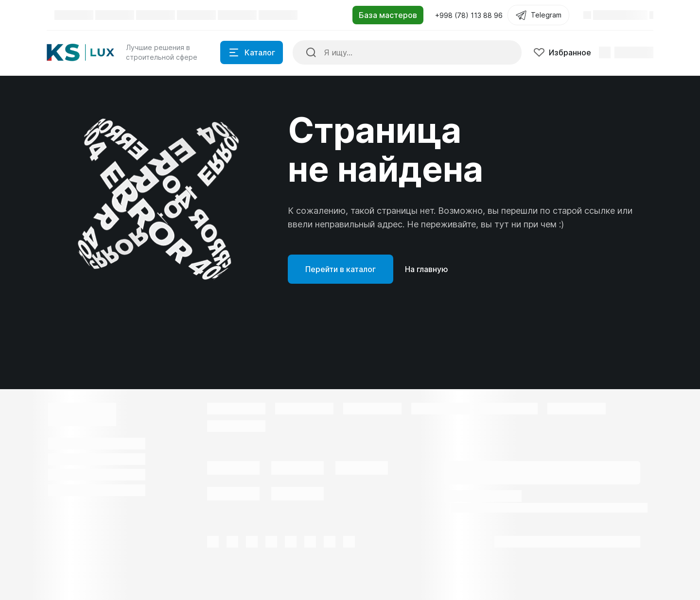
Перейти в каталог (341, 269)
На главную (427, 269)
